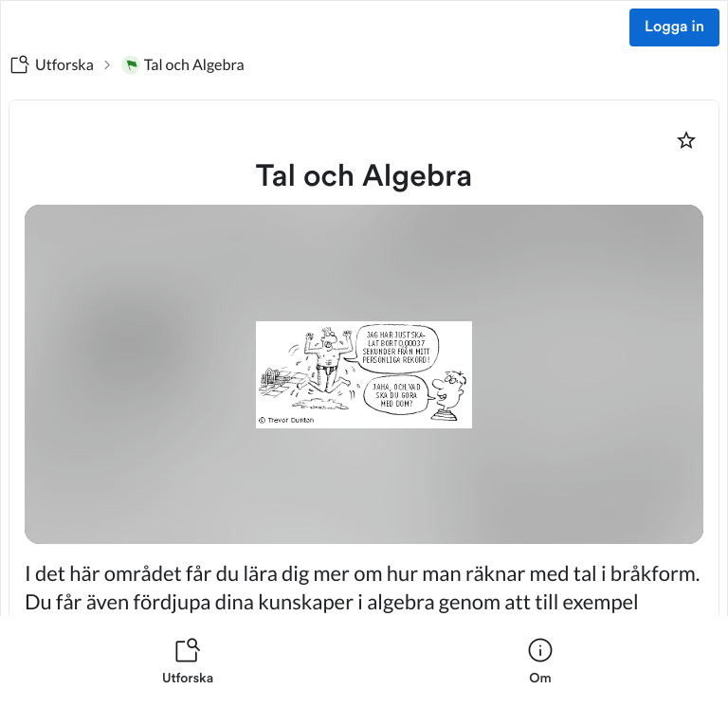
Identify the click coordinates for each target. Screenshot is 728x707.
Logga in (674, 27)
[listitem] (188, 662)
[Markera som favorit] (686, 140)
